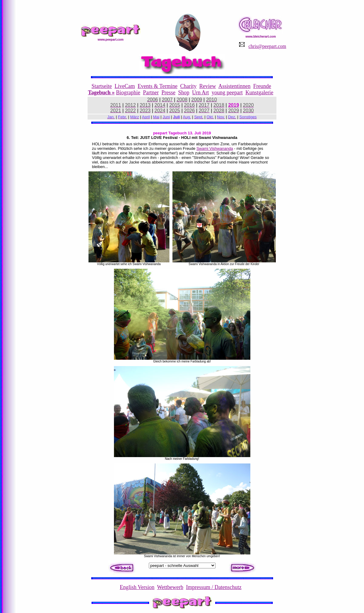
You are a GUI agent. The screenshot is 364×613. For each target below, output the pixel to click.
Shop (184, 93)
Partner (151, 93)
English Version (137, 587)
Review (207, 86)
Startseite (102, 86)
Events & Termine (157, 86)
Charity (188, 86)
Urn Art (201, 93)
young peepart (227, 93)
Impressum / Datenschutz (214, 587)
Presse (169, 93)
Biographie (128, 93)
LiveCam (125, 86)
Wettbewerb (170, 587)
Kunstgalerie (259, 93)
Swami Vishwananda (215, 148)
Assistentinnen (234, 86)
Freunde (262, 86)
